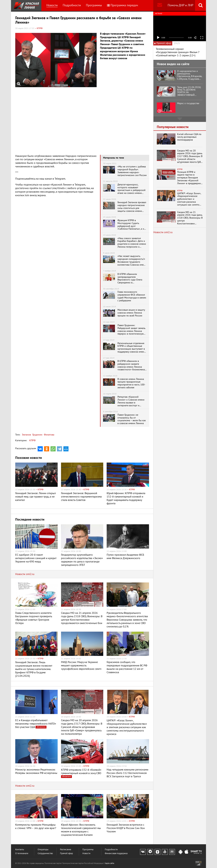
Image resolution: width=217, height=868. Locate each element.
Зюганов (26, 435)
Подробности (72, 5)
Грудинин (37, 435)
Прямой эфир (66, 854)
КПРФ (32, 440)
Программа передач (122, 5)
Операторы (43, 850)
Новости (52, 5)
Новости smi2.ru (25, 574)
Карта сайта (109, 863)
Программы (94, 5)
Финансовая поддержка (116, 854)
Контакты (20, 850)
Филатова (49, 435)
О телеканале (22, 854)
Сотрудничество (45, 854)
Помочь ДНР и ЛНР (180, 5)
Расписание (66, 850)
